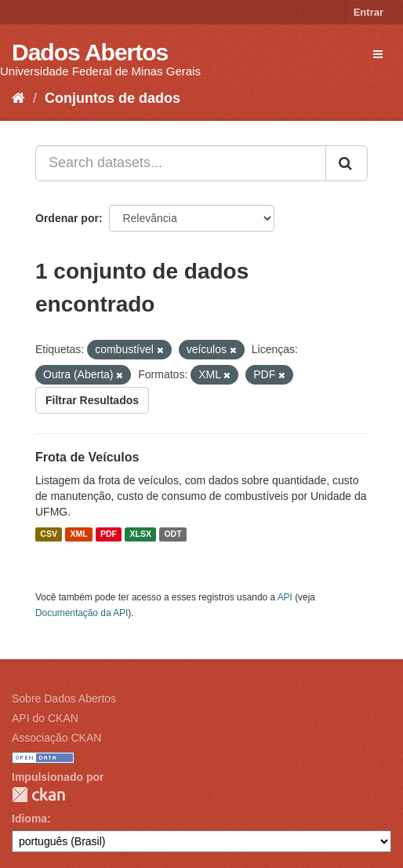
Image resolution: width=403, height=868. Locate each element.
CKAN (38, 795)
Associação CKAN (56, 738)
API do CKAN (45, 718)
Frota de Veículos (87, 457)
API (285, 597)
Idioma (29, 819)
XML (78, 534)
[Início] (18, 98)
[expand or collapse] (378, 54)
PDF (109, 534)
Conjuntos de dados (113, 98)
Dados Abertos (90, 52)
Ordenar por (67, 218)
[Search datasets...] (181, 163)
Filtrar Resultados (92, 400)
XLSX (141, 534)
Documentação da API (82, 613)
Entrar (369, 12)
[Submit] (347, 163)
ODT (172, 534)
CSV (49, 534)
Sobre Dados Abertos (64, 698)
